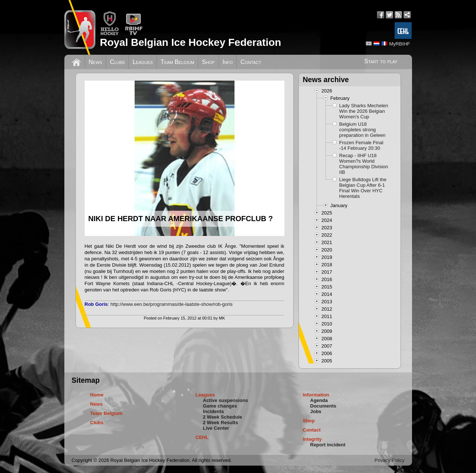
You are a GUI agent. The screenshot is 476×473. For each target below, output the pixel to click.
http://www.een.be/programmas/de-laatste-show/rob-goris (172, 304)
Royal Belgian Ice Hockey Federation (190, 42)
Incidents (214, 411)
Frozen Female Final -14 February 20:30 (361, 145)
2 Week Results (221, 423)
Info (228, 62)
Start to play (381, 61)
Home (97, 395)
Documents (323, 406)
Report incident (328, 445)
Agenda (319, 400)
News (96, 62)
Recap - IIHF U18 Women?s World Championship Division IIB (364, 164)
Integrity (312, 439)
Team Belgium (177, 62)
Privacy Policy (390, 460)
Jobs (316, 411)
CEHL (202, 437)
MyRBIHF (399, 44)
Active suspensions (226, 400)
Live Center (216, 428)
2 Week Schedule (223, 417)
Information (316, 395)
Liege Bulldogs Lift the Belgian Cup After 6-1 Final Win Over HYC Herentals (363, 188)
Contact (251, 62)
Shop (208, 62)
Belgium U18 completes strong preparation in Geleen (362, 130)
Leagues (143, 62)
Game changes (220, 406)
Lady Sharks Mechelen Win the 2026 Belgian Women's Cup (364, 111)
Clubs (117, 62)
